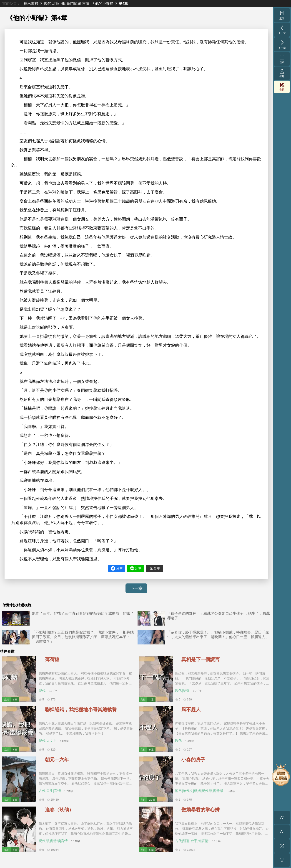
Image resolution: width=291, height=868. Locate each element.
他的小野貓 (104, 3)
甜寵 (56, 3)
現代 (48, 3)
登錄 (282, 73)
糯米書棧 (31, 3)
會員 (282, 87)
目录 (282, 59)
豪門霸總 (74, 3)
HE (63, 3)
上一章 (282, 30)
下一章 (136, 588)
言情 (86, 3)
